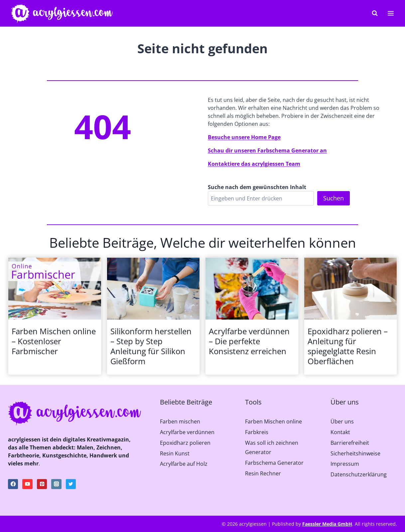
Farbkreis (257, 432)
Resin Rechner (263, 473)
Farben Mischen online (273, 421)
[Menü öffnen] (391, 13)
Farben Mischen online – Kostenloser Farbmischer (54, 341)
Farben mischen (180, 421)
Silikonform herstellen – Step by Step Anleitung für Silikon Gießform (151, 346)
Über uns (342, 421)
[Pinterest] (42, 484)
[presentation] (55, 289)
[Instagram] (56, 484)
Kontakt (340, 432)
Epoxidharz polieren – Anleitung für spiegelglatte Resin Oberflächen (348, 346)
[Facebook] (13, 484)
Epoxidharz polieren (185, 443)
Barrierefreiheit (350, 443)
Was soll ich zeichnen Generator (272, 448)
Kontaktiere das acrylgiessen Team (254, 164)
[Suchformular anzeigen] (375, 13)
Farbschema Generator (274, 463)
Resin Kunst (175, 453)
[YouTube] (27, 484)
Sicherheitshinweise (355, 453)
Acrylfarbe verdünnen (187, 432)
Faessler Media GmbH (327, 524)
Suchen (334, 198)
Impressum (345, 464)
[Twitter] (71, 484)
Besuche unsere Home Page (244, 137)
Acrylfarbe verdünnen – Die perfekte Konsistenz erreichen (249, 341)
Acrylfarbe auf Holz (184, 464)
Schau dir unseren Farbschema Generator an (267, 150)
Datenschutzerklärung (359, 474)
